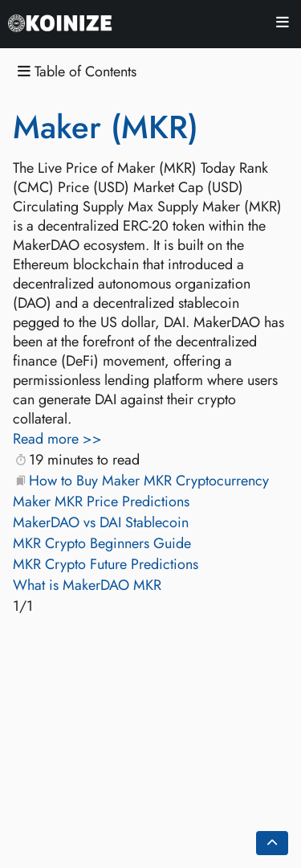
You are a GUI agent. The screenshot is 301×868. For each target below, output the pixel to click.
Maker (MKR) (106, 127)
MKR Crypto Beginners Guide (102, 543)
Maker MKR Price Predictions (101, 502)
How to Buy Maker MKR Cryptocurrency (149, 481)
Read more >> (57, 439)
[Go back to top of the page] (272, 843)
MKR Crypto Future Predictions (106, 564)
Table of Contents (77, 72)
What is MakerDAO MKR (87, 585)
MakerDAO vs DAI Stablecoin (101, 522)
